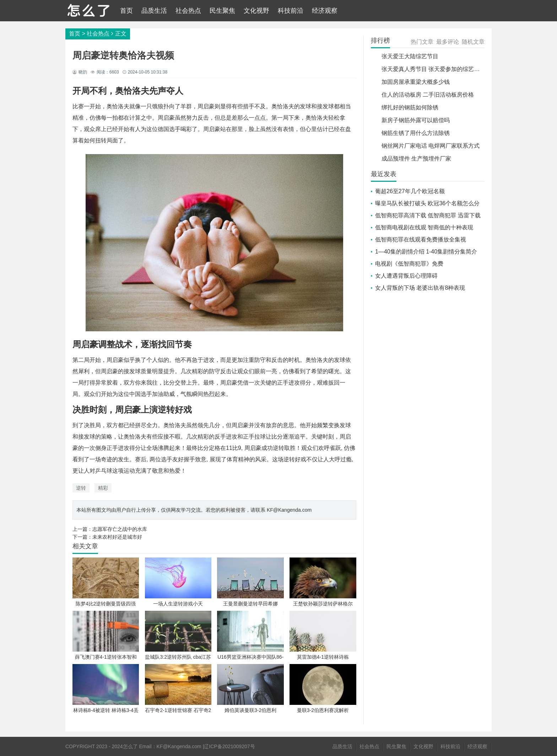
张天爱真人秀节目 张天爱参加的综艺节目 (433, 69)
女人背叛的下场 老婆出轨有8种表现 (420, 288)
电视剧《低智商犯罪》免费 (409, 264)
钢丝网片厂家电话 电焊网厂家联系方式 (431, 146)
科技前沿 (291, 11)
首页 (126, 11)
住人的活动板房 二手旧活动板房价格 (428, 95)
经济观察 (325, 11)
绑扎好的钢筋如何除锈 (410, 107)
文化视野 (256, 11)
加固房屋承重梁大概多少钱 (416, 82)
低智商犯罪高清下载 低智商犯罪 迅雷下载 (428, 215)
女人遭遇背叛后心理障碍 (406, 276)
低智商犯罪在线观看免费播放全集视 (421, 240)
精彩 (103, 488)
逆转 (81, 488)
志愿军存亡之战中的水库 (120, 529)
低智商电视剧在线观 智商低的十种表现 (424, 227)
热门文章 (422, 42)
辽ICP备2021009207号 (229, 746)
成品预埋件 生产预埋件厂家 (416, 159)
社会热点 (188, 11)
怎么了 (130, 746)
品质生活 (154, 11)
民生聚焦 (222, 11)
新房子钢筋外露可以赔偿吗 (416, 120)
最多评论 (448, 42)
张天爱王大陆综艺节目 (410, 56)
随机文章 (473, 42)
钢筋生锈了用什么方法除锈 (416, 133)
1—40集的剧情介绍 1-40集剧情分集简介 (426, 252)
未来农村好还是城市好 (117, 537)
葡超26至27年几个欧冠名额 (410, 191)
